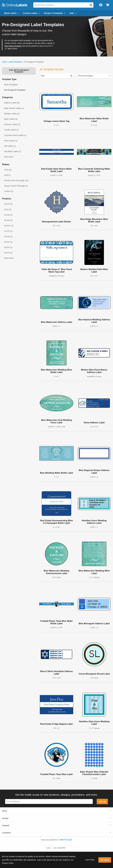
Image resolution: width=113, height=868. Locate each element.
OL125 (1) (8, 231)
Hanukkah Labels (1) (13, 151)
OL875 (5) (8, 204)
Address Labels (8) (12, 103)
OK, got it (105, 860)
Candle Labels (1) (11, 130)
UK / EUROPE (59, 848)
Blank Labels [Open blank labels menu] (11, 13)
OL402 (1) (8, 247)
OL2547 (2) (9, 226)
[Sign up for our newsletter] (49, 801)
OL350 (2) (8, 220)
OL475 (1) (8, 253)
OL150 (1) (8, 237)
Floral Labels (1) (11, 141)
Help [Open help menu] (73, 13)
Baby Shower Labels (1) (14, 108)
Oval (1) (7, 175)
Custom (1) (9, 191)
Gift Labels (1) (10, 146)
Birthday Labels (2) (12, 114)
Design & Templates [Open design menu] (55, 13)
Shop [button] (4, 811)
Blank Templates (11, 85)
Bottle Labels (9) (11, 119)
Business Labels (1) (12, 124)
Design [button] (5, 818)
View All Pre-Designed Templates (19, 71)
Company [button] (6, 833)
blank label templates (13, 46)
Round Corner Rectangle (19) (16, 180)
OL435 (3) (8, 215)
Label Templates (15, 62)
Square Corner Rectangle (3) (16, 186)
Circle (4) (8, 170)
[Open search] (91, 5)
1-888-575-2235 (65, 840)
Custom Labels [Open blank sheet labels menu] (31, 13)
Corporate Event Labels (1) (15, 135)
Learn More (90, 860)
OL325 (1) (8, 242)
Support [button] (6, 825)
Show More (9, 157)
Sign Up (102, 802)
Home (4, 62)
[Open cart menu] (108, 5)
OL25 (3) (8, 209)
